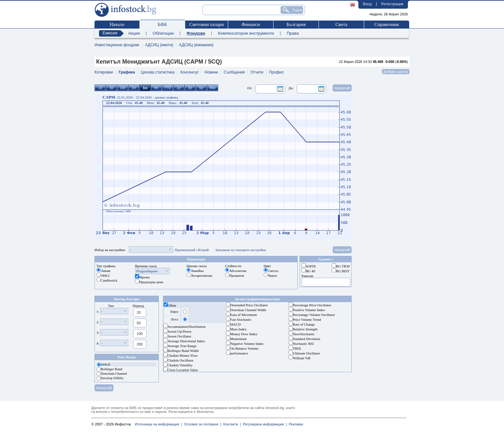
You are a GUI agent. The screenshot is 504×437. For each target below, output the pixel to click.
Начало (117, 24)
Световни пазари (207, 24)
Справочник (387, 24)
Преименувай (185, 250)
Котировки (104, 72)
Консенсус (189, 72)
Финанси (251, 24)
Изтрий (203, 250)
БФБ (162, 24)
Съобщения (234, 72)
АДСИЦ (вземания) (196, 45)
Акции (134, 33)
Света (341, 24)
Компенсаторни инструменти (246, 33)
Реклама (295, 424)
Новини (211, 72)
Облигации (163, 33)
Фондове (196, 33)
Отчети (257, 72)
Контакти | (231, 424)
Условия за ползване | (202, 424)
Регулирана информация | (264, 424)
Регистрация (392, 4)
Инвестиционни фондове (117, 45)
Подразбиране (147, 271)
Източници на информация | (158, 424)
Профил (276, 72)
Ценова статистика (158, 72)
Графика (127, 72)
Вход (367, 4)
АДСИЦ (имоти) (159, 45)
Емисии (110, 33)
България (296, 24)
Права (293, 33)
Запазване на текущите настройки (240, 250)
